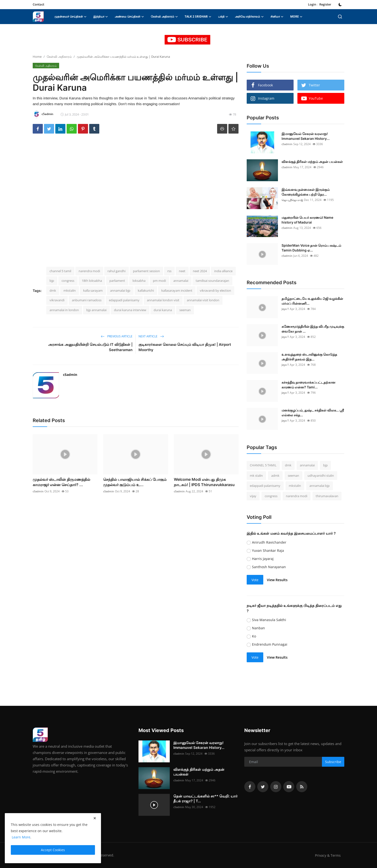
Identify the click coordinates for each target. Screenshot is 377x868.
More (296, 17)
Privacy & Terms (327, 855)
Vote (255, 580)
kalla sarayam (93, 290)
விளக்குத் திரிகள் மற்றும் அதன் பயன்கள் (312, 162)
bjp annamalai (96, 310)
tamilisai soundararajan (212, 281)
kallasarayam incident (177, 290)
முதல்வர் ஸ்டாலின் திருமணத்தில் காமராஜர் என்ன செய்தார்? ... (61, 482)
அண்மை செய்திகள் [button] (129, 17)
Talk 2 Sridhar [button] (198, 17)
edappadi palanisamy (124, 300)
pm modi (159, 281)
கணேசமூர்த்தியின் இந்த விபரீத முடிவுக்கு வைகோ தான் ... (313, 329)
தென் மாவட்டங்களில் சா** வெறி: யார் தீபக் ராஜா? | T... (205, 799)
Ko (254, 636)
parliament (117, 281)
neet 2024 (200, 271)
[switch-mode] (340, 5)
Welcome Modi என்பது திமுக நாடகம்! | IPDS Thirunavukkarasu (204, 482)
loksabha (139, 281)
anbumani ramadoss (87, 300)
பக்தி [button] (223, 17)
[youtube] (289, 787)
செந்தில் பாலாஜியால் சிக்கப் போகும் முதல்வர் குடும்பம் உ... (135, 482)
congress (68, 281)
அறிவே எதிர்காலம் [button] (249, 17)
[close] (95, 818)
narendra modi (89, 271)
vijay (253, 496)
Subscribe (333, 762)
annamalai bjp (120, 290)
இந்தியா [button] (101, 17)
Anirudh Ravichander (269, 542)
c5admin (70, 375)
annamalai (181, 281)
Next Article (151, 336)
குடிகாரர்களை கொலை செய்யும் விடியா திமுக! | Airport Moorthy (185, 347)
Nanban (258, 628)
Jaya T (286, 309)
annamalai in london (64, 310)
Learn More (21, 837)
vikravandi (57, 300)
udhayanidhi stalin (321, 476)
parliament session (146, 271)
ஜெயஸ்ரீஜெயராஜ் (293, 200)
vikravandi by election (215, 290)
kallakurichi (146, 290)
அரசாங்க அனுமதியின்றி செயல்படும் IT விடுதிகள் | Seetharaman (90, 347)
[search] (340, 17)
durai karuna (163, 310)
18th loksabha (92, 281)
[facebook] (250, 787)
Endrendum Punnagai (270, 644)
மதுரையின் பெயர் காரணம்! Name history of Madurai (307, 220)
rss (169, 271)
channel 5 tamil (60, 271)
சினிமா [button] (277, 17)
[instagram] (276, 787)
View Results (277, 580)
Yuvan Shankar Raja (268, 550)
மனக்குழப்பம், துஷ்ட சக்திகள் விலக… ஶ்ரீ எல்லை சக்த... (313, 413)
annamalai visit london (203, 300)
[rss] (302, 787)
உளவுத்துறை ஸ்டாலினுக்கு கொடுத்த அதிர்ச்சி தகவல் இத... (309, 357)
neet (182, 271)
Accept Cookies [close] (53, 850)
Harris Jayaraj (263, 559)
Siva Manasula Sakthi (269, 620)
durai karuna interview (130, 310)
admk (275, 476)
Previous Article (117, 336)
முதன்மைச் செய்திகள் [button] (70, 17)
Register (325, 4)
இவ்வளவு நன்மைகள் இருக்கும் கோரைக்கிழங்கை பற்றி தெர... (306, 192)
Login (312, 4)
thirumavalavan (327, 496)
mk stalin (256, 476)
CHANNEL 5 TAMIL (263, 465)
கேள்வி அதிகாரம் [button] (164, 17)
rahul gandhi (116, 271)
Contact (38, 4)
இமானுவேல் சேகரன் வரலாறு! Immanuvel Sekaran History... (306, 136)
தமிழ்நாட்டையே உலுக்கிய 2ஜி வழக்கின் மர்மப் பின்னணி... (312, 301)
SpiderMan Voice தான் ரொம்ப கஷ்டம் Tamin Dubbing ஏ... (311, 248)
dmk (53, 290)
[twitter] (263, 787)
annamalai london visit (163, 300)
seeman (185, 310)
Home (37, 57)
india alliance (223, 271)
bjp (52, 281)
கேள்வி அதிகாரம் (59, 57)
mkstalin (70, 290)
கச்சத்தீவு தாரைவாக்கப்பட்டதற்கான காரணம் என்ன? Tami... (308, 385)
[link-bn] (188, 40)
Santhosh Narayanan (269, 567)
